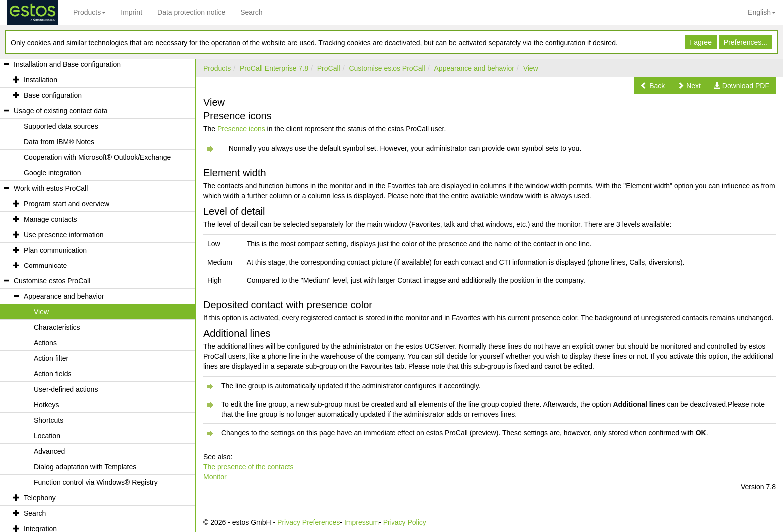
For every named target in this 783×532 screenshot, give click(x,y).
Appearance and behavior (474, 68)
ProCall (329, 68)
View (531, 68)
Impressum (361, 522)
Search (251, 12)
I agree (701, 42)
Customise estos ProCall (387, 68)
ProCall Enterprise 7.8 (274, 68)
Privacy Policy (405, 522)
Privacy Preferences (308, 522)
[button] (652, 86)
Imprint (132, 12)
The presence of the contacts (248, 467)
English (762, 12)
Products (90, 12)
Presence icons (241, 129)
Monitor (215, 477)
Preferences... (745, 42)
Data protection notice (191, 12)
